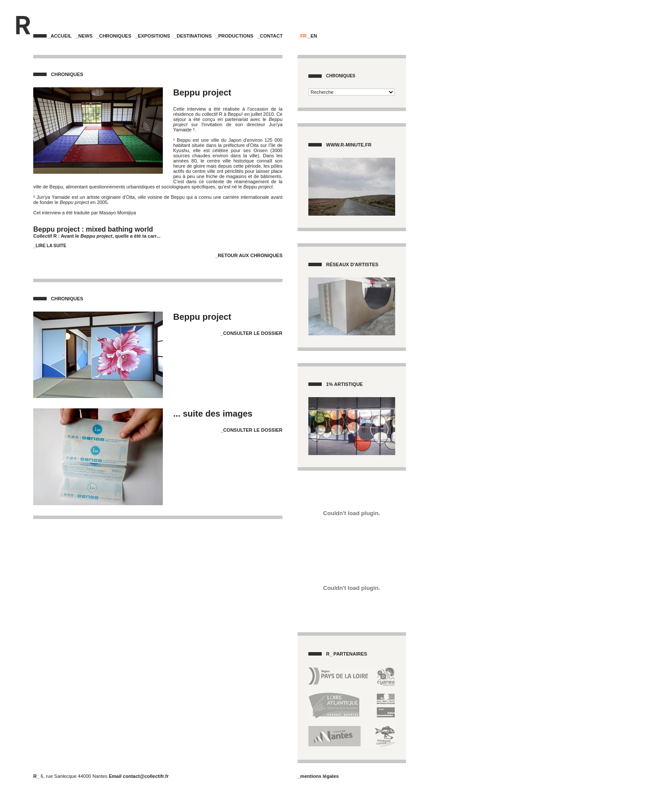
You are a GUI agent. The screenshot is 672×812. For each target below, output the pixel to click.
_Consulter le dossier (252, 333)
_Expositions (153, 36)
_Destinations (193, 36)
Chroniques (341, 76)
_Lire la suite (50, 246)
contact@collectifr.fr (146, 776)
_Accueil (60, 36)
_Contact (270, 36)
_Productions (234, 36)
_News (84, 36)
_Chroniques (114, 36)
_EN (312, 36)
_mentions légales (318, 776)
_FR (302, 36)
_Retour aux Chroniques (249, 255)
